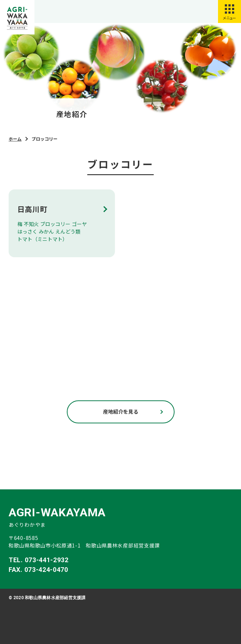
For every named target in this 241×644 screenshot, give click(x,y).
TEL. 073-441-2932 (39, 560)
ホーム (15, 139)
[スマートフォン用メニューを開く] (230, 11)
